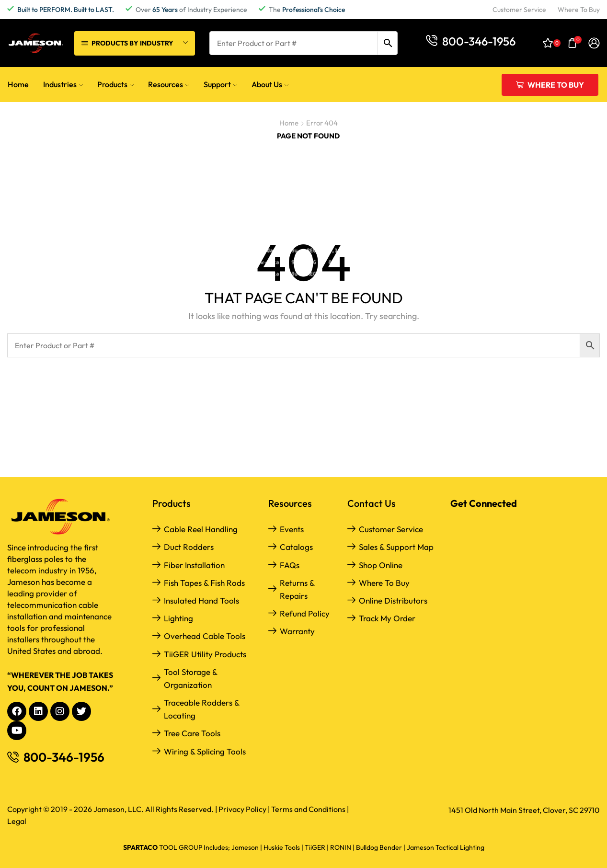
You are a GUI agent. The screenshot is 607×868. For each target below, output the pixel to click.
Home (18, 84)
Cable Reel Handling (201, 529)
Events (292, 529)
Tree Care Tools (192, 733)
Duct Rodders (189, 547)
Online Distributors (393, 600)
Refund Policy (305, 613)
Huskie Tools (282, 847)
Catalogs (296, 547)
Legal (17, 821)
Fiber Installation (194, 565)
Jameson (245, 847)
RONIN (341, 847)
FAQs (290, 565)
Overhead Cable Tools (205, 636)
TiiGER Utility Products (205, 654)
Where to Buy (384, 583)
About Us (270, 84)
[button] (471, 41)
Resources (169, 84)
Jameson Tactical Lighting (446, 847)
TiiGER (315, 847)
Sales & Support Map (396, 547)
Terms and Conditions (308, 809)
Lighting (178, 618)
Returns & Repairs (297, 589)
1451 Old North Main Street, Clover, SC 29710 (524, 810)
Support (220, 84)
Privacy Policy (242, 809)
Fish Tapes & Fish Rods (204, 583)
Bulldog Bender (379, 847)
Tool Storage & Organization (190, 678)
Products (115, 84)
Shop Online (381, 565)
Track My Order (387, 618)
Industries (63, 84)
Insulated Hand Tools (201, 600)
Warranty (297, 631)
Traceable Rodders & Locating (201, 709)
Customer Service (391, 529)
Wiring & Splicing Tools (205, 751)
